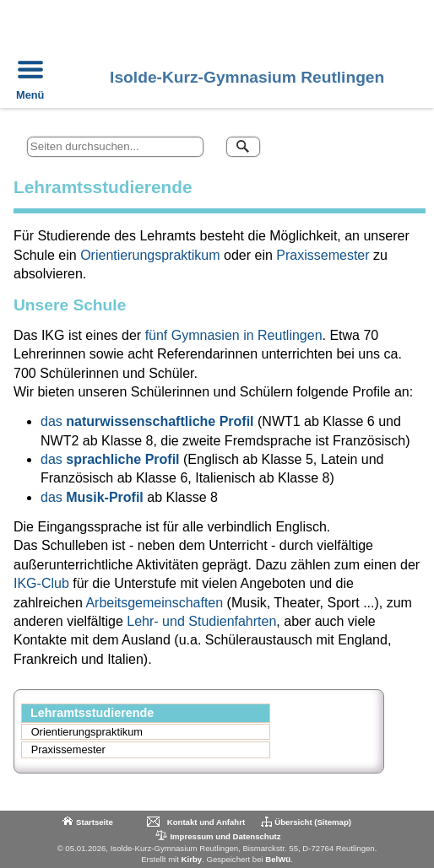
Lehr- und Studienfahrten (200, 621)
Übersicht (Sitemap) (313, 822)
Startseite (95, 822)
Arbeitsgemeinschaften (154, 603)
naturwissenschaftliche (141, 421)
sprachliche (103, 459)
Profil (239, 421)
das (53, 421)
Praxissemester (323, 255)
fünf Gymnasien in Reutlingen (234, 335)
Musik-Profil (105, 497)
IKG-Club (41, 583)
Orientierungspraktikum (150, 255)
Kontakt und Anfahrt (206, 822)
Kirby (192, 859)
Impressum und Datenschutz (217, 836)
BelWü (278, 859)
